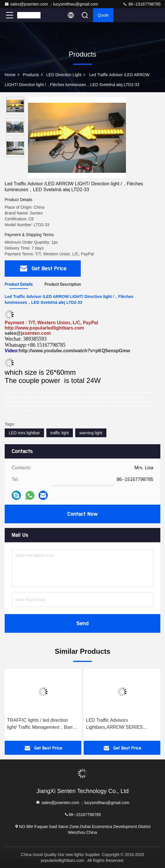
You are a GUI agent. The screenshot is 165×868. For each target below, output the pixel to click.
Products (31, 75)
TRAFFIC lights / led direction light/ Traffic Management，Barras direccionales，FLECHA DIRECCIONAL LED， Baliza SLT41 (42, 724)
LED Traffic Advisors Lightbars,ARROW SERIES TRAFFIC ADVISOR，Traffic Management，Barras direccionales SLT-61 (116, 724)
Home (10, 75)
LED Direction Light (64, 75)
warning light (91, 433)
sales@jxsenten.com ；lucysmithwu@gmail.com (51, 4)
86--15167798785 (142, 4)
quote (103, 15)
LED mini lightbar (24, 433)
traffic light (60, 433)
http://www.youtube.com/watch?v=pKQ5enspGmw (75, 351)
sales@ (13, 333)
